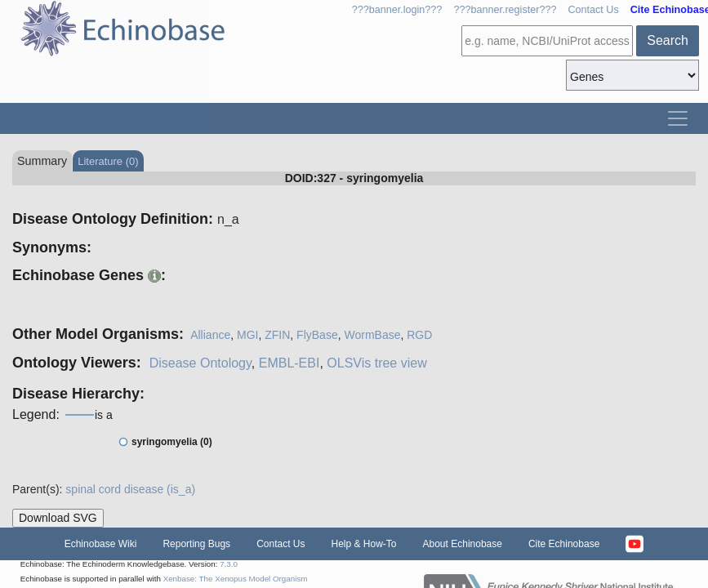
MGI (247, 335)
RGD (419, 335)
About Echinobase (463, 544)
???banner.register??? (505, 10)
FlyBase (317, 335)
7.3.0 (229, 564)
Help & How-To (363, 544)
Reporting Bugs (196, 544)
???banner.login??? (397, 10)
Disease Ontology (200, 363)
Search (668, 40)
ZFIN (277, 335)
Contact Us (593, 10)
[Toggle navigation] (678, 118)
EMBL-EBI (289, 363)
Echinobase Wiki (101, 544)
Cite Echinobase (564, 544)
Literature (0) (108, 161)
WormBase (372, 335)
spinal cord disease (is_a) (130, 489)
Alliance (210, 335)
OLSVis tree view (376, 363)
